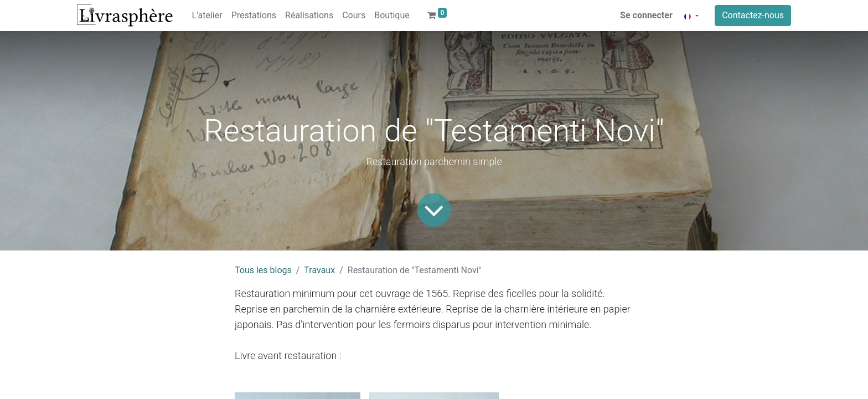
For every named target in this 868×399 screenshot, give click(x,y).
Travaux (319, 270)
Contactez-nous (753, 15)
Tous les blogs (263, 270)
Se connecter (646, 15)
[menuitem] (207, 16)
